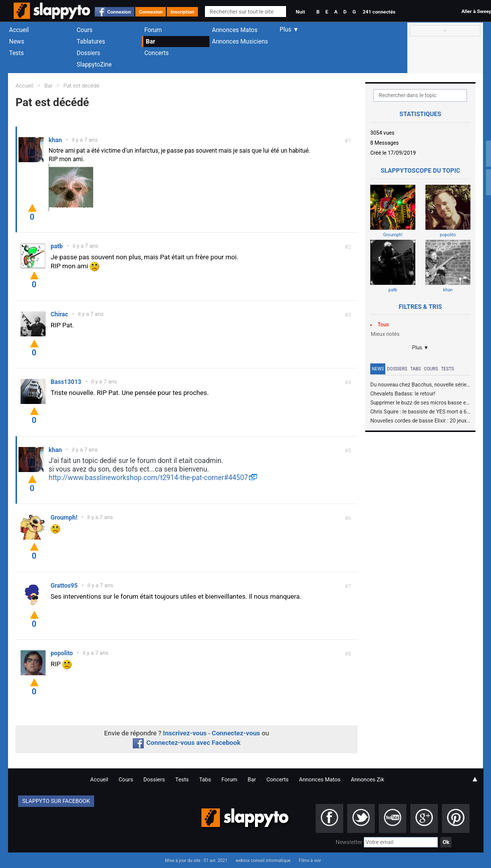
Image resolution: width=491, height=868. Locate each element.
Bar (151, 42)
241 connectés (379, 12)
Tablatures (91, 42)
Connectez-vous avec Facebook (187, 743)
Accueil (19, 30)
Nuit (300, 12)
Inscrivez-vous (185, 733)
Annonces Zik (367, 780)
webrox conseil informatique (263, 860)
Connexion (119, 12)
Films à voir (310, 860)
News (17, 42)
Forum (153, 30)
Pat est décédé (82, 86)
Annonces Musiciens (240, 42)
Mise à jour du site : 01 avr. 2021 (196, 860)
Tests (16, 53)
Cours (85, 30)
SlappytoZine (94, 65)
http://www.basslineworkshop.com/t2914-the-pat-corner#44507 (148, 478)
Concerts (157, 53)
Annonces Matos (235, 30)
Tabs (416, 369)
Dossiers (88, 53)
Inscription (182, 12)
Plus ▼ (420, 348)
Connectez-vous (236, 733)
